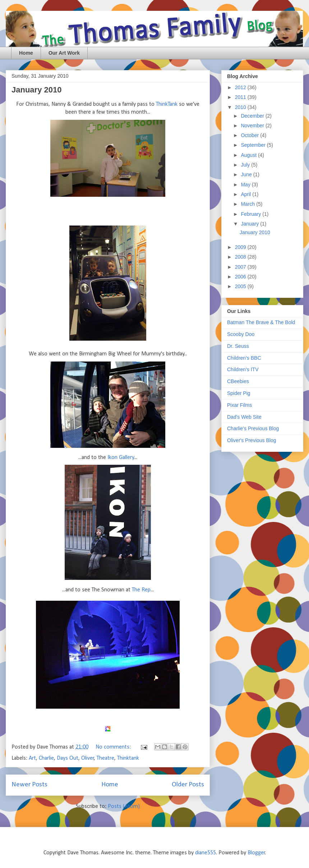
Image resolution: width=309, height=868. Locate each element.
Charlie (46, 758)
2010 (241, 107)
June (247, 174)
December (253, 116)
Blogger (256, 853)
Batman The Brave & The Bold (261, 322)
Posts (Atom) (124, 806)
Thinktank (128, 758)
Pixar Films (239, 405)
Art (32, 758)
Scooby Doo (241, 334)
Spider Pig (239, 393)
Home (26, 53)
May (246, 185)
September (254, 145)
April (246, 194)
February (252, 214)
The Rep (141, 590)
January (250, 224)
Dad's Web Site (244, 417)
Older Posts (188, 785)
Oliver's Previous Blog (252, 440)
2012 (241, 87)
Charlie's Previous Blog (253, 428)
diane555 (206, 853)
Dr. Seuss (238, 346)
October (250, 135)
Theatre (105, 758)
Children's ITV (243, 369)
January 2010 (36, 90)
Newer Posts (29, 785)
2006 (241, 277)
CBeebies (238, 381)
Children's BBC (244, 358)
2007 (241, 267)
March (248, 204)
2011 (241, 97)
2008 (241, 257)
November (253, 126)
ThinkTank (167, 104)
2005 (241, 286)
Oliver (88, 758)
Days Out (68, 758)
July (246, 165)
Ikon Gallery (121, 458)
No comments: (114, 747)
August (249, 155)
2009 (241, 247)
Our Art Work (64, 53)
